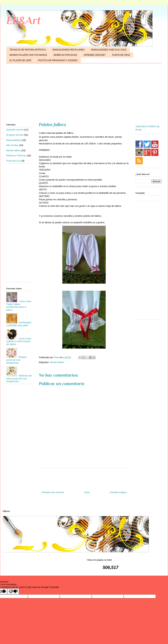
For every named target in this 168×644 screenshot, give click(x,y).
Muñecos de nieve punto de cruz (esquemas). (19, 378)
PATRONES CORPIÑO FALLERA (19, 324)
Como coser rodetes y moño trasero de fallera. (19, 341)
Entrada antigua (118, 492)
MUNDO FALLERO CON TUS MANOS (28, 55)
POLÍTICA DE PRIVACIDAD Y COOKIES (58, 60)
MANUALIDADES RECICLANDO (69, 50)
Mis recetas (12, 145)
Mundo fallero (57, 362)
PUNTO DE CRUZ (121, 55)
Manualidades (14, 140)
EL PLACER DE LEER (20, 60)
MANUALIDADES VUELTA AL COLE (109, 50)
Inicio (87, 492)
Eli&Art (24, 20)
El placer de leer (15, 135)
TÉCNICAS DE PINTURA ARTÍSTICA (28, 50)
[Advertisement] (84, 94)
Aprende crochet (15, 130)
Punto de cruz (14, 161)
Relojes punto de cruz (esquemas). (16, 360)
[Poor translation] (13, 591)
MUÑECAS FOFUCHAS (65, 55)
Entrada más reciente (53, 492)
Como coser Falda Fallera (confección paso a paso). (19, 306)
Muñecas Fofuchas (16, 155)
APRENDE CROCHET (95, 55)
